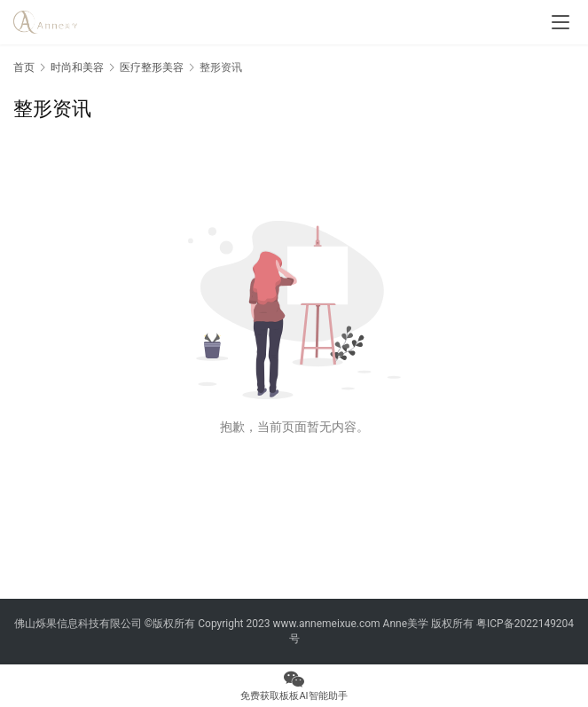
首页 (24, 67)
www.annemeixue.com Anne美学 (350, 624)
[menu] (561, 22)
